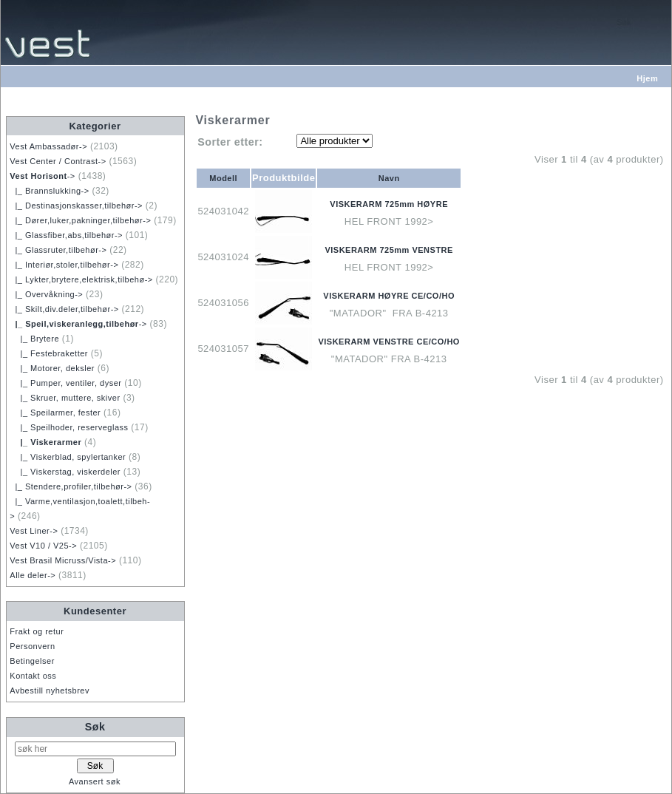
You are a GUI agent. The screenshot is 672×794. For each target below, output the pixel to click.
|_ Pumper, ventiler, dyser (65, 383)
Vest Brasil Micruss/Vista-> (63, 560)
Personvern (32, 646)
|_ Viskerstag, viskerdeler (65, 472)
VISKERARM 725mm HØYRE (389, 204)
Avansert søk (95, 781)
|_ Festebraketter (49, 353)
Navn (389, 178)
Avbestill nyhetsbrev (50, 690)
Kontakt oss (33, 676)
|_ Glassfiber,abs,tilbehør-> (66, 235)
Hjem (647, 78)
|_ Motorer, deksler (52, 368)
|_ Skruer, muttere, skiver (65, 398)
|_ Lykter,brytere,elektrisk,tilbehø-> (81, 279)
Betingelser (32, 661)
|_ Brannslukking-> (49, 191)
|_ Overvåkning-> (46, 294)
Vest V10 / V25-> (43, 546)
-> (43, 176)
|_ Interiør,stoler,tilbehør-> (64, 265)
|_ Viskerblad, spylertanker (68, 457)
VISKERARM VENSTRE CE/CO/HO (388, 342)
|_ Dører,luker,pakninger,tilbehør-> (80, 220)
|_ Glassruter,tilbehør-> (58, 250)
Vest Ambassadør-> (48, 146)
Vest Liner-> (34, 531)
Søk (95, 727)
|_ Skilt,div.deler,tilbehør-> (64, 309)
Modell (223, 178)
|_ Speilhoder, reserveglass (69, 427)
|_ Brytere (34, 339)
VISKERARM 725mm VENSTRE (389, 250)
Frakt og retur (37, 631)
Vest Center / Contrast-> (58, 161)
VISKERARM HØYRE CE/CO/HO (389, 296)
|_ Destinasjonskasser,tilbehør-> (76, 206)
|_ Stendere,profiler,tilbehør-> (71, 486)
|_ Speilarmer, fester (55, 413)
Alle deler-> (33, 575)
